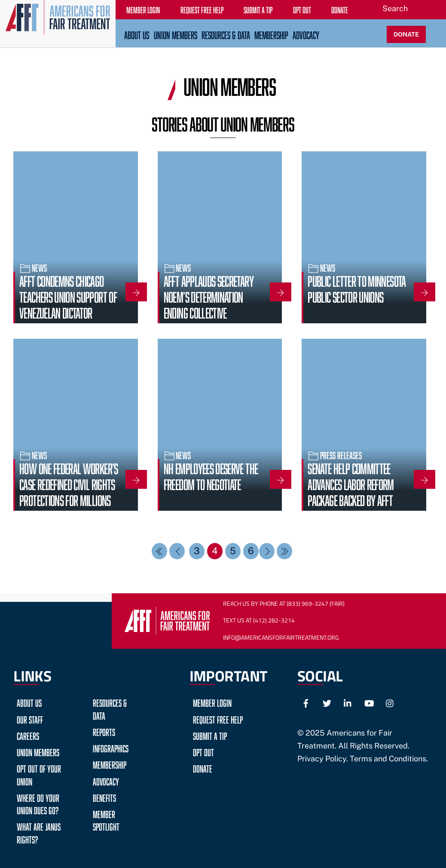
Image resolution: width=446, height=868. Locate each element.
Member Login (212, 702)
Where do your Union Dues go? (38, 803)
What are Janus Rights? (39, 832)
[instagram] (390, 702)
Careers (28, 735)
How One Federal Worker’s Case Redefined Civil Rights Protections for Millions (69, 483)
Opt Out (203, 751)
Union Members (176, 34)
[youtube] (369, 702)
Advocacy (306, 34)
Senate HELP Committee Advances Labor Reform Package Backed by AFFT (351, 483)
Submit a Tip (210, 735)
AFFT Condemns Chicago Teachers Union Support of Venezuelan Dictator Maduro (68, 304)
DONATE (406, 34)
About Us (137, 34)
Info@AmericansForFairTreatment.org (281, 638)
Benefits (104, 797)
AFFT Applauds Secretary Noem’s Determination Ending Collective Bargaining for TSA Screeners (209, 312)
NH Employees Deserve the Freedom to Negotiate (211, 475)
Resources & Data (226, 34)
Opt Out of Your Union (39, 774)
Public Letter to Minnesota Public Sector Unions (357, 288)
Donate (203, 768)
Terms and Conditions (388, 759)
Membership (271, 34)
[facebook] (306, 702)
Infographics (111, 747)
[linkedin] (348, 702)
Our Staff (30, 719)
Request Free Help (218, 719)
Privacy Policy (322, 759)
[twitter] (327, 702)
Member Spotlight (106, 819)
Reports (104, 731)
